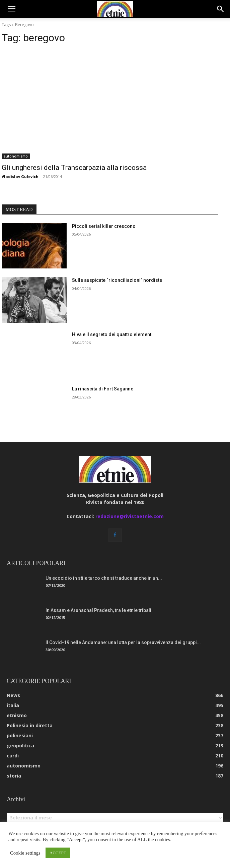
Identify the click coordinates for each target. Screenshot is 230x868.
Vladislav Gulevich (20, 176)
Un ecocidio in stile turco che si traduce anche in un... (104, 578)
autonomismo (16, 156)
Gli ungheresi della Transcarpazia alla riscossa (74, 168)
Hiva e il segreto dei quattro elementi (112, 334)
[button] (11, 9)
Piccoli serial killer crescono (104, 226)
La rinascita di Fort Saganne (103, 389)
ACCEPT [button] (58, 853)
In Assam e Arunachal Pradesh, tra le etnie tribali (98, 610)
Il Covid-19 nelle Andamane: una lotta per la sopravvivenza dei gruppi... (123, 642)
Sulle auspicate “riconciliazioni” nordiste (117, 280)
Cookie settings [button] (25, 853)
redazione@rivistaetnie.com (130, 516)
